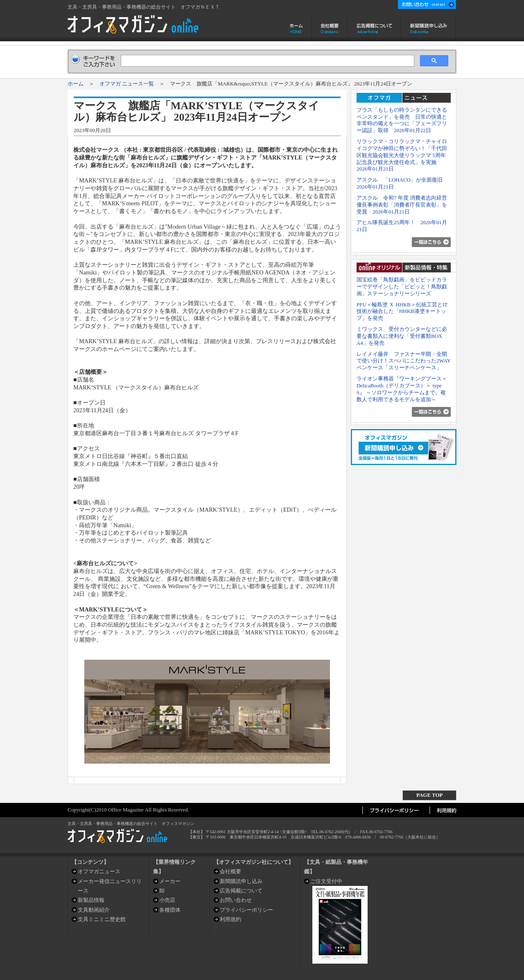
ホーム (297, 27)
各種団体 (170, 910)
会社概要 (330, 27)
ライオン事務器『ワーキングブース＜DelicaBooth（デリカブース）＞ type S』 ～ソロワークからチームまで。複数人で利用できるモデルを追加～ (402, 389)
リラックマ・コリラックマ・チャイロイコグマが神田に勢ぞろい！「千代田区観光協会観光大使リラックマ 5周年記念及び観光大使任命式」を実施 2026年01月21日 (402, 155)
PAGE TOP (429, 795)
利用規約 (230, 919)
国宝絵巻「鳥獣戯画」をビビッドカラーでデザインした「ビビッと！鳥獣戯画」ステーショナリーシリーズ (402, 287)
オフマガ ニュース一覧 (127, 84)
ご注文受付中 (326, 881)
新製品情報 (91, 900)
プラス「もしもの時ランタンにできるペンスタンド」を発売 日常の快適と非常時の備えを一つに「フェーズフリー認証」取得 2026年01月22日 (402, 120)
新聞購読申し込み (429, 27)
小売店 (167, 900)
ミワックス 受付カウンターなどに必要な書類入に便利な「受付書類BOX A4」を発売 (402, 336)
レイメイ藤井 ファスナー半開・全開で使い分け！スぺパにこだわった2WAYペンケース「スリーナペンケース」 (404, 361)
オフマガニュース (99, 871)
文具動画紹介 (94, 910)
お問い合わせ (236, 900)
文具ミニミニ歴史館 (102, 919)
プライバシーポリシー (246, 910)
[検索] (267, 61)
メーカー (170, 881)
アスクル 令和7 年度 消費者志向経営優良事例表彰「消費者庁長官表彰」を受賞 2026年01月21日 (402, 205)
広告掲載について (374, 27)
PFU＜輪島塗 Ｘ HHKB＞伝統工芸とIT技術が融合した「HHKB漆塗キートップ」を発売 (402, 311)
